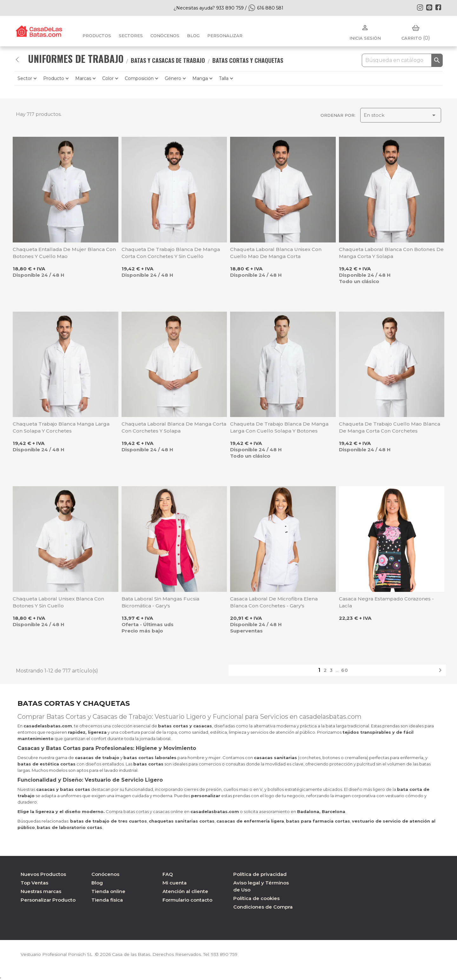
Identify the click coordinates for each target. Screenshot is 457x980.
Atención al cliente (185, 891)
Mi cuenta (175, 883)
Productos (97, 36)
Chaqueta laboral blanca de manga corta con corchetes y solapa (174, 427)
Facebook (438, 7)
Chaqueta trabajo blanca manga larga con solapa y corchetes (61, 427)
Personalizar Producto (48, 900)
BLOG (193, 36)
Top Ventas (34, 883)
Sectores (131, 36)
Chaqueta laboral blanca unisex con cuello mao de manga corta (276, 253)
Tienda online (108, 891)
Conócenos (165, 36)
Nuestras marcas (41, 891)
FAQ (168, 874)
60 (345, 670)
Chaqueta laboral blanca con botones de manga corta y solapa (391, 253)
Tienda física (107, 900)
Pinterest (429, 7)
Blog (97, 883)
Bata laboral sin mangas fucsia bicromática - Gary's (160, 602)
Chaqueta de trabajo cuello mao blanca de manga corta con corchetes (390, 427)
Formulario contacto (187, 900)
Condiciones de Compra (263, 907)
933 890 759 (226, 954)
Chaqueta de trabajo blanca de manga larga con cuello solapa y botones (279, 427)
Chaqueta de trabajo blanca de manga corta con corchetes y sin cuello (171, 253)
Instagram (420, 7)
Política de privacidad (260, 874)
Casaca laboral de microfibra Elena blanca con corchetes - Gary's (274, 602)
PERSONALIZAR (225, 36)
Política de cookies (256, 898)
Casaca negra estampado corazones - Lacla (386, 602)
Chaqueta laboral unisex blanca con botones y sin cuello (58, 602)
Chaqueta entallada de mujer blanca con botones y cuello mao (64, 253)
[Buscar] (402, 60)
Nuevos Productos (43, 874)
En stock (401, 115)
